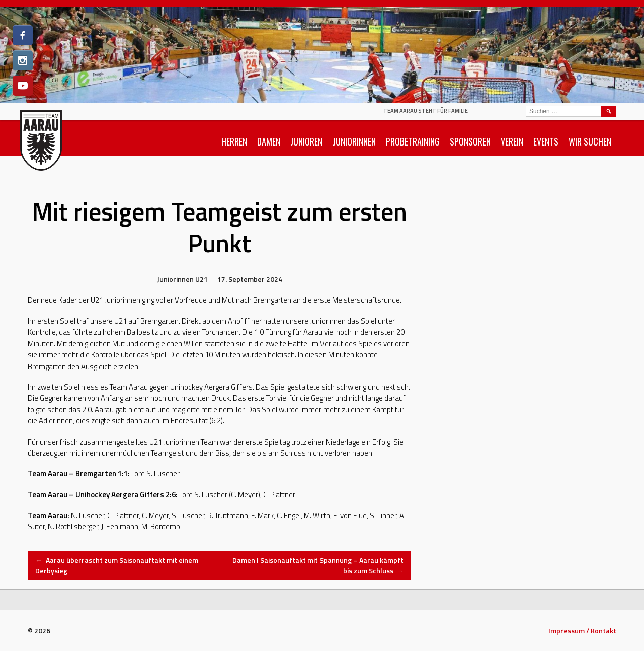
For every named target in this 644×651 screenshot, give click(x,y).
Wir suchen (590, 141)
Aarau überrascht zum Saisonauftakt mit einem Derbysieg (117, 565)
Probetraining (413, 141)
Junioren (306, 141)
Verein (512, 141)
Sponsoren (470, 141)
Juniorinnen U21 (182, 279)
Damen (269, 141)
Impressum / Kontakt (582, 631)
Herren (234, 141)
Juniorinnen (354, 141)
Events (546, 141)
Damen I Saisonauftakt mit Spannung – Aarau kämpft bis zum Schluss (318, 565)
